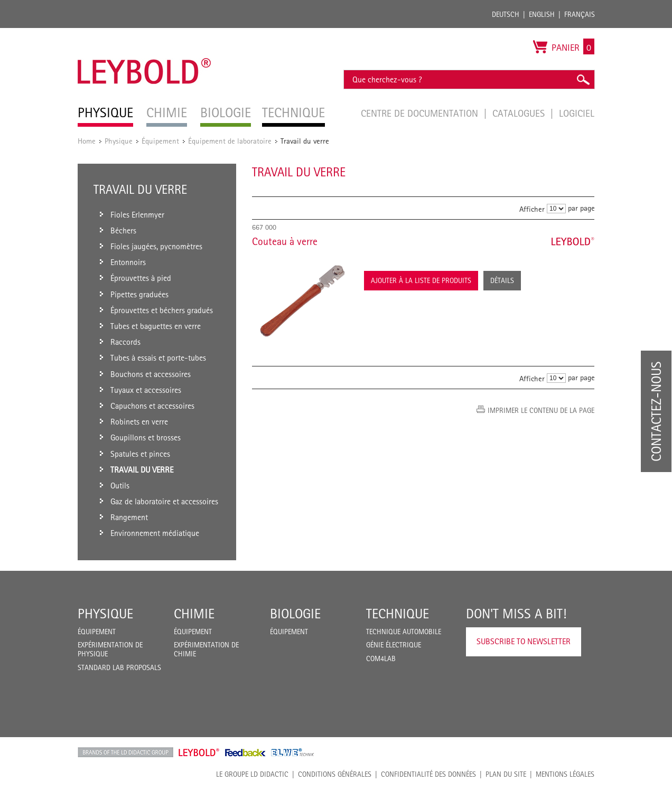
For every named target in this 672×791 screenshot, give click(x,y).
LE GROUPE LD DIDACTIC (252, 774)
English (542, 14)
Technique (398, 614)
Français (580, 14)
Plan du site (506, 774)
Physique (119, 141)
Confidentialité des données (428, 774)
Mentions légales (565, 774)
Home (87, 141)
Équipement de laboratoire (230, 141)
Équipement (160, 141)
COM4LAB (381, 658)
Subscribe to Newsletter (524, 641)
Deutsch (506, 14)
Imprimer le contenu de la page (541, 410)
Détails (502, 280)
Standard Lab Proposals (119, 667)
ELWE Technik (293, 752)
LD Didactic (125, 752)
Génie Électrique (394, 645)
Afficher (532, 209)
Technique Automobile (404, 632)
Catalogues (520, 113)
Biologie (295, 614)
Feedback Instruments (245, 752)
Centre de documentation (421, 113)
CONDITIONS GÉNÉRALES (335, 774)
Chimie (194, 614)
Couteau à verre (285, 241)
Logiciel (577, 113)
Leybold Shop (199, 752)
